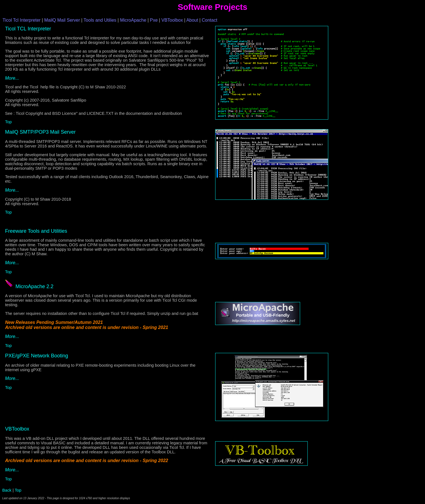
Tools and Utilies (100, 20)
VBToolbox (172, 20)
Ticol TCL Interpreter (28, 29)
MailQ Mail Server (62, 20)
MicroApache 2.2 (34, 286)
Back (7, 490)
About (192, 20)
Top (8, 122)
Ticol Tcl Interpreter (22, 20)
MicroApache (133, 20)
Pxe (154, 20)
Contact (209, 20)
